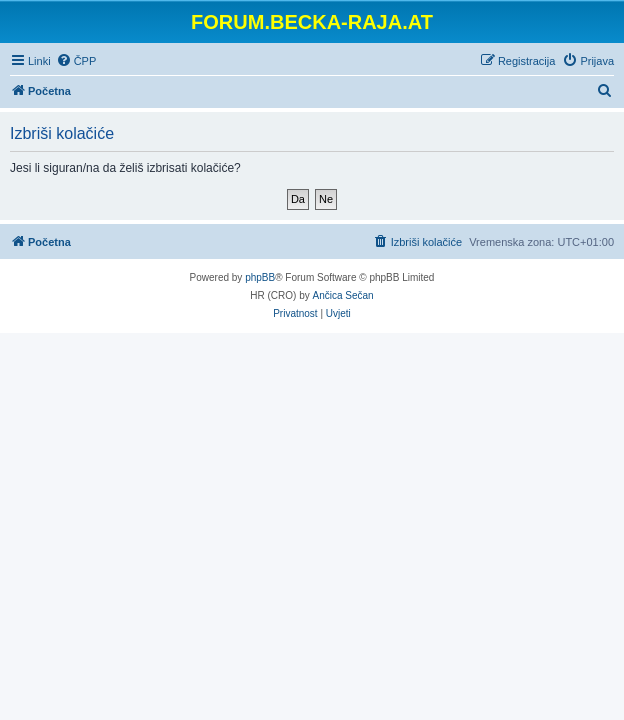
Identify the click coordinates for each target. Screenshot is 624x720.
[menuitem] (76, 61)
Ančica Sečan (343, 295)
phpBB (260, 277)
